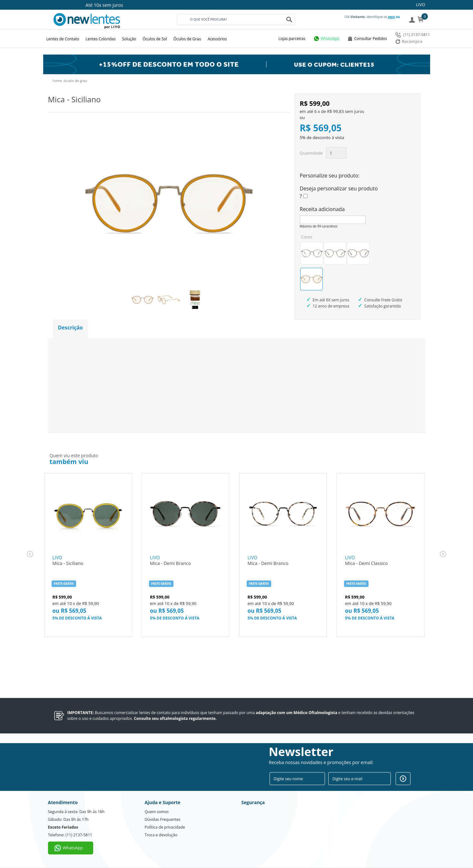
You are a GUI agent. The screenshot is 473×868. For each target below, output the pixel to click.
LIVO (420, 5)
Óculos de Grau (187, 39)
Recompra (409, 41)
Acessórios (217, 39)
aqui (391, 17)
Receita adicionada (322, 209)
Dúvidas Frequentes (163, 819)
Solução (129, 39)
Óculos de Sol (155, 39)
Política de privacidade (165, 827)
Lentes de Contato (63, 39)
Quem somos (157, 812)
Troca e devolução (161, 835)
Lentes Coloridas (101, 39)
